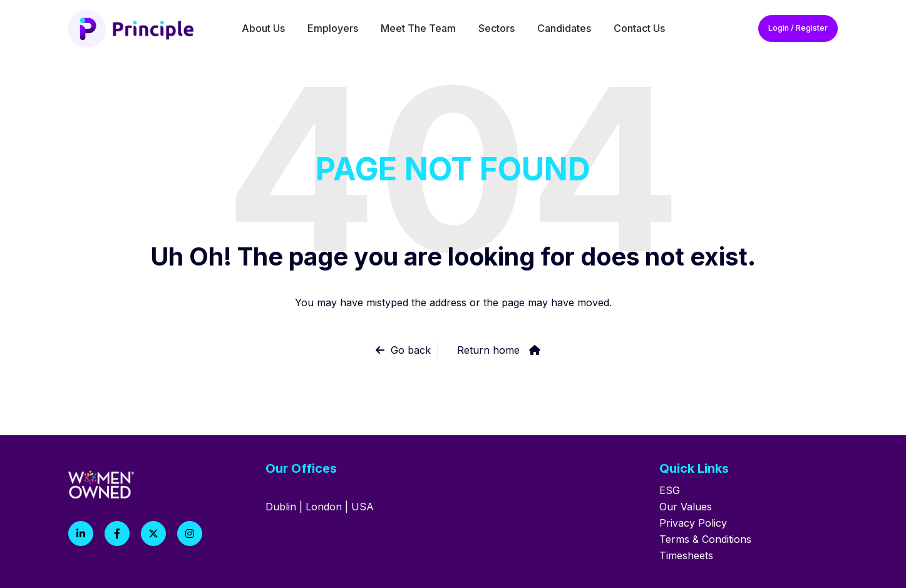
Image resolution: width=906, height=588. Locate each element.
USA (363, 507)
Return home (488, 350)
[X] (153, 534)
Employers (333, 28)
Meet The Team (418, 28)
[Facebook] (117, 534)
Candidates (564, 28)
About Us (263, 28)
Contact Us (639, 28)
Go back (411, 350)
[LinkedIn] (81, 534)
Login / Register (798, 28)
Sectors (497, 28)
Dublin (281, 507)
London (324, 507)
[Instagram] (190, 534)
